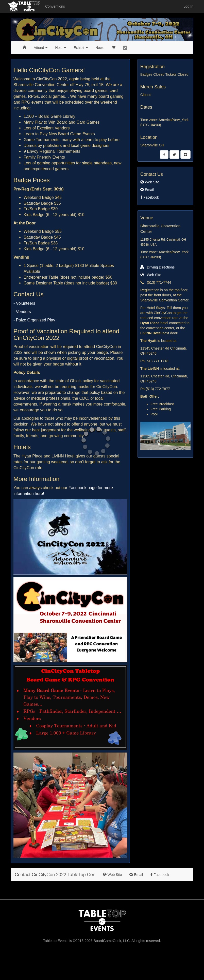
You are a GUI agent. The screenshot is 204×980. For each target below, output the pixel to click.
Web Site (150, 182)
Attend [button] (41, 48)
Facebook (150, 197)
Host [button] (61, 48)
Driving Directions (157, 267)
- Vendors (22, 312)
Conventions (55, 6)
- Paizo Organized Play (34, 320)
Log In (188, 6)
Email (147, 190)
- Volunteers (24, 303)
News (100, 48)
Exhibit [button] (81, 48)
